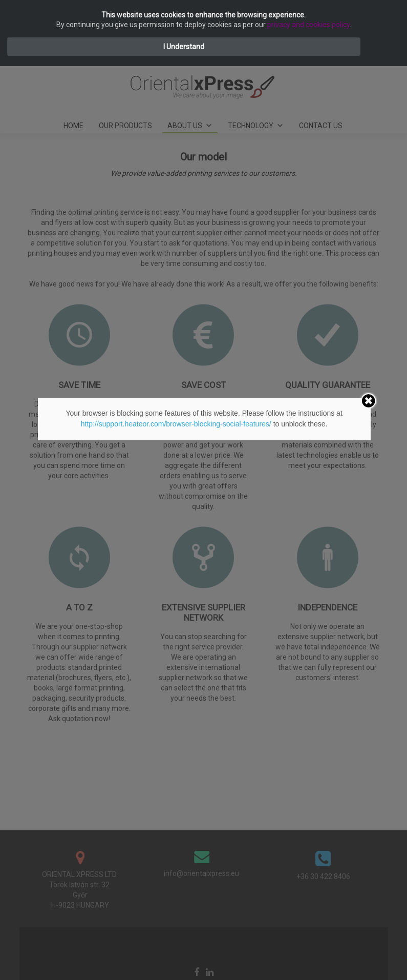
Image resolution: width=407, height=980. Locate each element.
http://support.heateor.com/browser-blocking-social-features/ (176, 424)
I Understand (184, 47)
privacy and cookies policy (308, 25)
